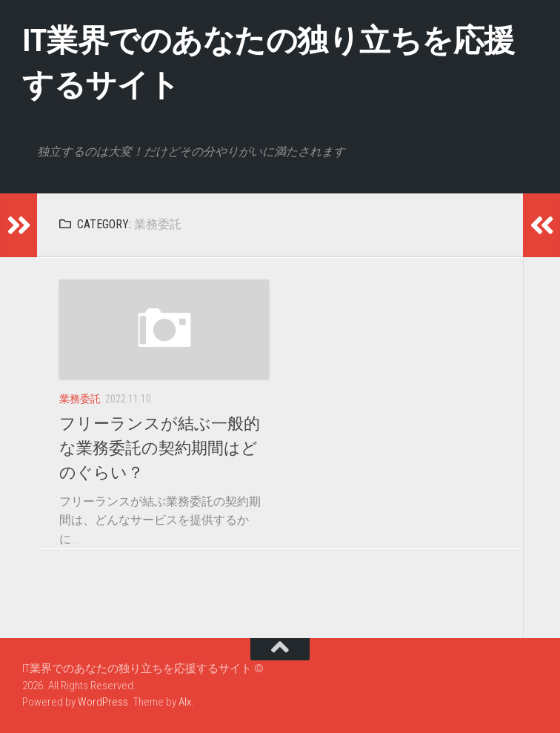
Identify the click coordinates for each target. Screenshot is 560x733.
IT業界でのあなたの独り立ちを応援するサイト (269, 63)
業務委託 (80, 399)
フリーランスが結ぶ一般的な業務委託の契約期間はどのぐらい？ (160, 448)
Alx (185, 702)
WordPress (103, 702)
